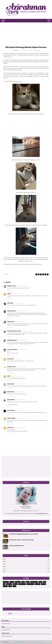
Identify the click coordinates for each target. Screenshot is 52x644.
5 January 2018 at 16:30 (21, 400)
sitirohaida (10, 303)
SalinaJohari (11, 322)
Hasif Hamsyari (11, 311)
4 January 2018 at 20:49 (23, 340)
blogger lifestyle (34, 582)
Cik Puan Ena (11, 384)
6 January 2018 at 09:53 (20, 428)
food (44, 582)
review (14, 586)
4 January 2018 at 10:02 (17, 294)
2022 (26, 569)
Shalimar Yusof (11, 286)
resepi (10, 586)
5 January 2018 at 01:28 (20, 359)
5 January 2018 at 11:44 (20, 384)
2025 (26, 562)
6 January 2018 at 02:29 (21, 418)
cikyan (9, 294)
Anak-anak (6, 582)
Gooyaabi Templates (19, 642)
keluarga (15, 584)
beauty (28, 582)
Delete (12, 290)
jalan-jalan (9, 584)
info (4, 584)
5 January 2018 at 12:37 (20, 392)
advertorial (18, 582)
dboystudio (10, 359)
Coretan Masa (11, 410)
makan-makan (22, 584)
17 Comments (37, 50)
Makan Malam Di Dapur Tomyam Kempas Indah (21, 540)
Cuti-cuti (12, 582)
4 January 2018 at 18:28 (27, 331)
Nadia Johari (11, 392)
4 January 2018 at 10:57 (19, 303)
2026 (26, 559)
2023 (26, 567)
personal (7, 274)
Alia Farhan (10, 428)
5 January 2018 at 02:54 (22, 367)
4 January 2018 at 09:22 (22, 286)
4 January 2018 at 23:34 (23, 350)
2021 (26, 572)
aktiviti (23, 582)
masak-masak (30, 584)
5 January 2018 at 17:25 (21, 410)
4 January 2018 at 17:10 (22, 311)
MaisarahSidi (11, 400)
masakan (37, 584)
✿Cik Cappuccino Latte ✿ (14, 331)
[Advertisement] (26, 34)
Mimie (9, 376)
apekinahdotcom (12, 340)
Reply (8, 290)
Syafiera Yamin (11, 367)
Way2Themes (6, 642)
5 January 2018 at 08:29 (17, 376)
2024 (26, 564)
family (40, 582)
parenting (43, 584)
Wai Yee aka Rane (12, 350)
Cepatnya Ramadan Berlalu (16, 546)
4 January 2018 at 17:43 (20, 322)
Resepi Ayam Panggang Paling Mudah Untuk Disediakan (24, 534)
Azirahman (16, 50)
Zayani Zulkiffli (11, 418)
